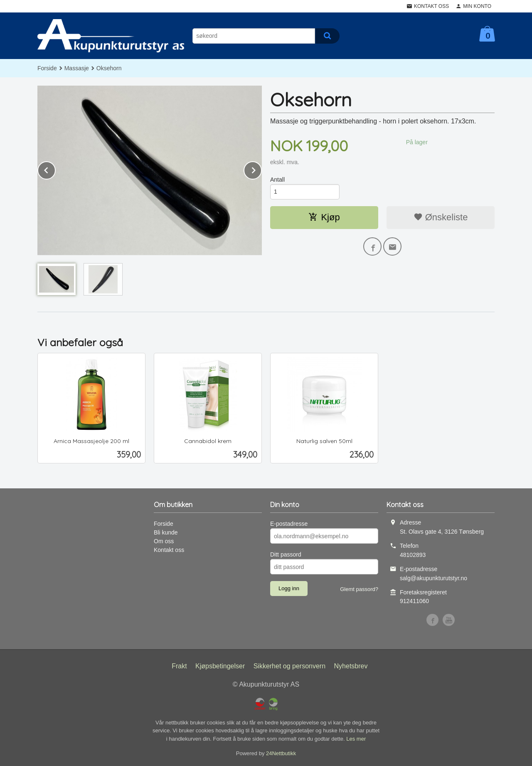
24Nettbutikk (281, 753)
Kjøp (324, 217)
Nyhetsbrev (351, 666)
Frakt (179, 666)
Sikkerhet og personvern (289, 666)
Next (261, 169)
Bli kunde (166, 532)
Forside (47, 68)
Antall (277, 180)
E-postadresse (289, 524)
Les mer (356, 739)
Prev (55, 169)
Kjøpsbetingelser (220, 666)
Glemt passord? (359, 589)
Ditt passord (286, 554)
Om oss (164, 541)
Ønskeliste (441, 217)
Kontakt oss (169, 550)
